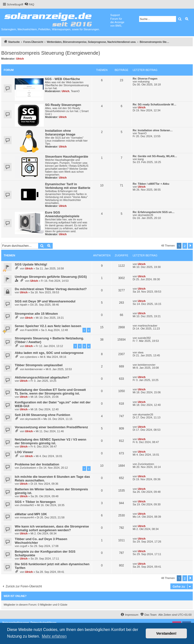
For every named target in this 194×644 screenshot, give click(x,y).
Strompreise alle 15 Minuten (36, 314)
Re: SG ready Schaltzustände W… (154, 104)
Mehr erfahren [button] (54, 636)
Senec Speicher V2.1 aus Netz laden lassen (48, 326)
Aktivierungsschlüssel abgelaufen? (42, 377)
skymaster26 (145, 215)
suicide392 (144, 338)
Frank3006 (32, 330)
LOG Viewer (24, 452)
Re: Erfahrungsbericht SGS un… (154, 212)
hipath (24, 305)
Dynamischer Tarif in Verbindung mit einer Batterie (68, 186)
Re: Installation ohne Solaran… (153, 130)
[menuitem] (29, 4)
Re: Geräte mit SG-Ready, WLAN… (155, 156)
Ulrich (20, 59)
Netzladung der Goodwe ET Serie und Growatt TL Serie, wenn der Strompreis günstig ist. (50, 392)
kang (141, 159)
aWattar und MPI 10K (31, 514)
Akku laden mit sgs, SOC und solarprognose (49, 353)
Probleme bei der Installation (37, 464)
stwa (141, 352)
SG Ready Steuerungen (63, 105)
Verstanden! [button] (166, 633)
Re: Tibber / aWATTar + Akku (151, 184)
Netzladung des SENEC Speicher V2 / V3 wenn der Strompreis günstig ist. (50, 441)
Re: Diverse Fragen (145, 79)
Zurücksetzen (28, 468)
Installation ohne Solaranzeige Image (60, 132)
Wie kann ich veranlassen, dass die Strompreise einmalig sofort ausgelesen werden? (52, 528)
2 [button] (185, 246)
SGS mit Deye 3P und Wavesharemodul (45, 301)
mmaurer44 (27, 517)
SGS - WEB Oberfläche (62, 79)
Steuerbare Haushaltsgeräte (67, 157)
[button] (190, 246)
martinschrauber (148, 326)
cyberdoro (31, 357)
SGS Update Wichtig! (31, 264)
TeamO (75, 91)
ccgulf (24, 546)
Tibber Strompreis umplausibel (39, 365)
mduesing (144, 82)
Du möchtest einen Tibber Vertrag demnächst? (51, 289)
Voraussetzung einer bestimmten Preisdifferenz (51, 427)
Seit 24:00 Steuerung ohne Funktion (42, 415)
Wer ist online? (15, 596)
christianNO (27, 505)
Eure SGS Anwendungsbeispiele (62, 214)
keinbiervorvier (34, 369)
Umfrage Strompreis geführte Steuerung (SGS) (51, 277)
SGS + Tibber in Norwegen (35, 502)
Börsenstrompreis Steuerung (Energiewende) (51, 53)
